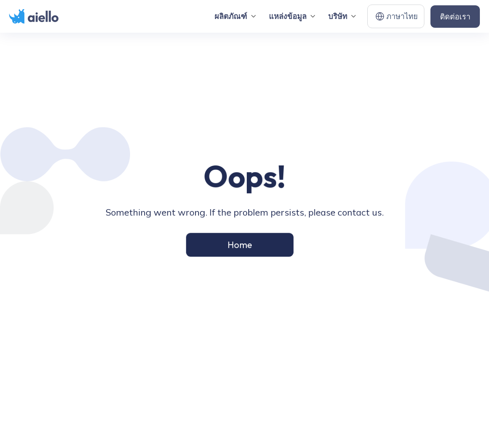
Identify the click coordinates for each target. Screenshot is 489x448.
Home (240, 244)
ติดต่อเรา (455, 17)
